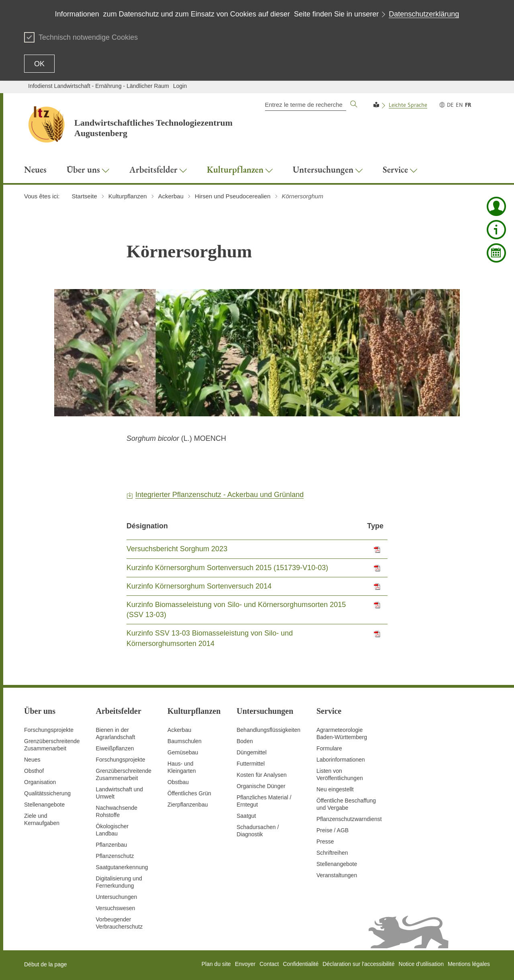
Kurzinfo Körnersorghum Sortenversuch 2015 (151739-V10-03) (227, 568)
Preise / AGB (332, 830)
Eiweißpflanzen (115, 748)
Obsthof (34, 771)
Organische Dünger (261, 786)
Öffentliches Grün (189, 793)
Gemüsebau (183, 752)
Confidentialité (301, 964)
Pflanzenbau (112, 845)
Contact (269, 964)
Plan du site (216, 964)
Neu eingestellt (335, 789)
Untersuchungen (117, 897)
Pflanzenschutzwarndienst (349, 819)
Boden (245, 741)
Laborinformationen (341, 760)
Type (375, 526)
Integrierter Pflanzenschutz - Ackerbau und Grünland (219, 495)
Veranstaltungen (337, 875)
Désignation (147, 526)
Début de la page (46, 964)
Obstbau (178, 782)
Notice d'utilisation (421, 964)
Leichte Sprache (408, 105)
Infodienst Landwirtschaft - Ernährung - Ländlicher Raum (99, 86)
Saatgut (246, 816)
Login (180, 86)
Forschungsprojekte (49, 730)
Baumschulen (185, 741)
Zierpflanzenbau (188, 805)
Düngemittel (252, 752)
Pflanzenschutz (115, 856)
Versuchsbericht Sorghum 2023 (177, 549)
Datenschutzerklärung (424, 14)
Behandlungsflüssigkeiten (268, 730)
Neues (32, 760)
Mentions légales (469, 964)
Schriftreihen (332, 853)
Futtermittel (251, 764)
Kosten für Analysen (262, 775)
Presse (325, 841)
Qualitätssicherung (47, 793)
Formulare (329, 748)
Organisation (40, 782)
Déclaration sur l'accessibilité (358, 964)
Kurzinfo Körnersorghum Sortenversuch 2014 (199, 586)
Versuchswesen (116, 908)
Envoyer (245, 964)
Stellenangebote (44, 805)
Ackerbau (179, 730)
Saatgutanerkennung (122, 867)
